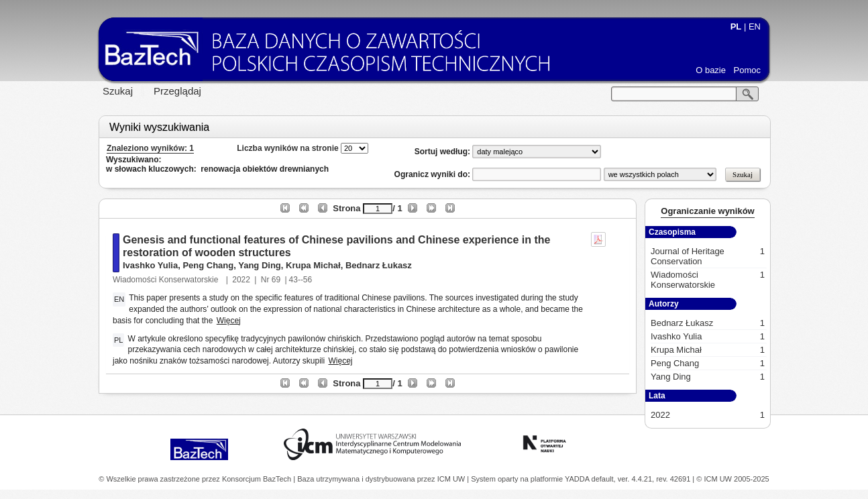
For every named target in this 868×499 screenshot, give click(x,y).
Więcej (229, 321)
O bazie (711, 70)
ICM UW (452, 479)
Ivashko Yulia (150, 265)
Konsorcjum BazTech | (260, 479)
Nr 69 (271, 280)
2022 (241, 280)
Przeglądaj (177, 91)
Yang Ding (260, 265)
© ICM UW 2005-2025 (733, 479)
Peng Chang (208, 265)
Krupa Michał (313, 265)
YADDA (578, 479)
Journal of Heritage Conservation (708, 256)
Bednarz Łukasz (379, 265)
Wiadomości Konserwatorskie (167, 280)
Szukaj (118, 91)
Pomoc (747, 70)
